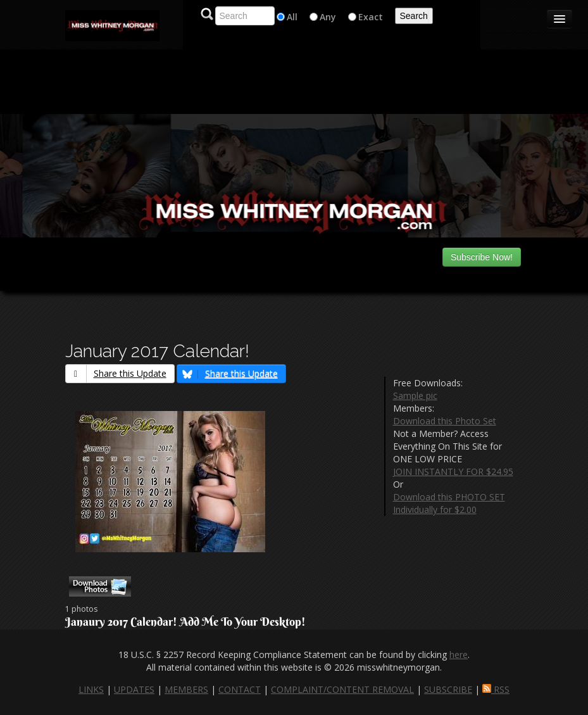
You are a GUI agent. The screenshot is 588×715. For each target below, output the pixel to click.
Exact (371, 17)
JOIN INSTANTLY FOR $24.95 (453, 471)
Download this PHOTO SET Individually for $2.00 (449, 503)
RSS (496, 689)
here (459, 655)
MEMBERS (186, 689)
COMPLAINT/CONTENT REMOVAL (342, 689)
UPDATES (134, 689)
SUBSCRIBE (448, 689)
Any (328, 17)
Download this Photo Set (445, 421)
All (292, 17)
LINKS (91, 689)
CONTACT (240, 689)
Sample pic (415, 395)
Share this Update (116, 373)
